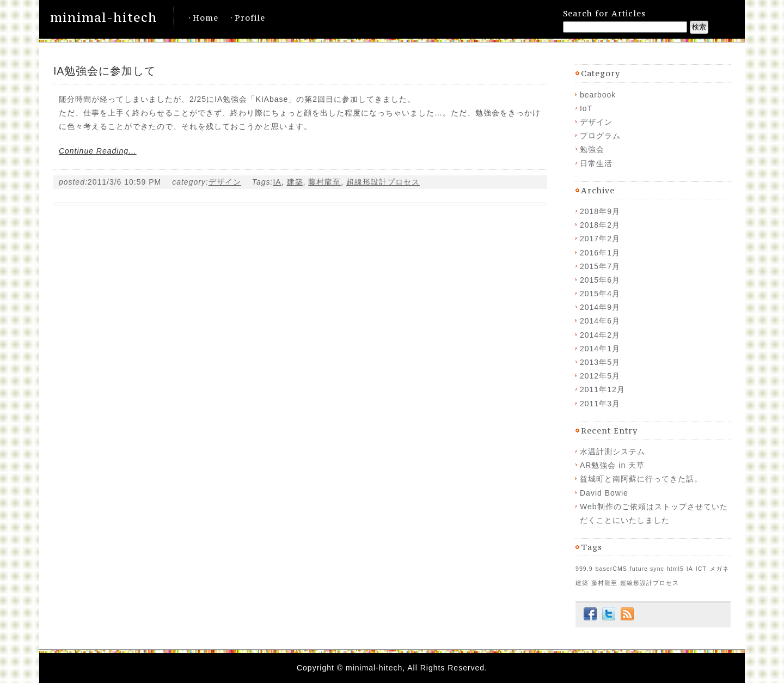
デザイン (225, 182)
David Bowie (604, 493)
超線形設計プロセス (383, 182)
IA (277, 182)
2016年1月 (600, 253)
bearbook (598, 95)
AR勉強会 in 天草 (612, 465)
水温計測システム (612, 452)
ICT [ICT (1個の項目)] (701, 569)
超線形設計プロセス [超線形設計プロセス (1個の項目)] (650, 583)
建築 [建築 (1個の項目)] (582, 583)
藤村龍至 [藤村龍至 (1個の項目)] (604, 583)
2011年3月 (600, 404)
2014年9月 (600, 307)
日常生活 (596, 163)
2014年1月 (600, 349)
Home (206, 18)
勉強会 (592, 149)
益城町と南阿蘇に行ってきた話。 (641, 479)
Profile (250, 18)
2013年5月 (600, 362)
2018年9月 (600, 211)
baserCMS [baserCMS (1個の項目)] (611, 569)
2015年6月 (600, 280)
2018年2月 (600, 225)
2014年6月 (600, 321)
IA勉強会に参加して (105, 71)
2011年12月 (602, 389)
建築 (295, 182)
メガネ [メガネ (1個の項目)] (719, 569)
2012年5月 (600, 376)
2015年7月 (600, 266)
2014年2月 (600, 335)
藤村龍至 (324, 182)
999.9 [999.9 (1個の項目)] (584, 569)
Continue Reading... (98, 151)
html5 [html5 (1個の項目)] (675, 569)
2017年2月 (600, 239)
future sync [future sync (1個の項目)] (647, 569)
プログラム (600, 136)
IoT (586, 108)
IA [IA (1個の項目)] (690, 569)
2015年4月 (600, 294)
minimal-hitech (104, 17)
